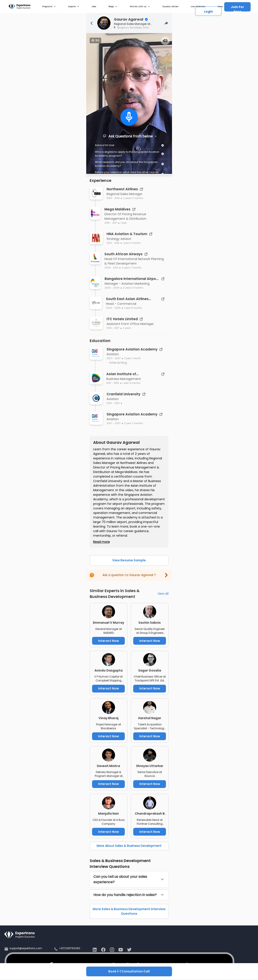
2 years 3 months (133, 198)
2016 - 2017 (111, 223)
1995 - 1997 (113, 328)
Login (209, 11)
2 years (127, 328)
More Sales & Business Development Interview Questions (129, 911)
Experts (74, 6)
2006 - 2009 (112, 288)
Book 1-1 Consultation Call (129, 971)
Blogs (113, 6)
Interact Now (109, 641)
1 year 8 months (133, 308)
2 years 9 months (133, 288)
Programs (49, 6)
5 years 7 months (132, 268)
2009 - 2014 (111, 268)
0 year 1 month (132, 358)
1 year (124, 223)
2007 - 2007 (114, 358)
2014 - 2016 (113, 243)
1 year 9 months (132, 383)
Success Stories (170, 6)
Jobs (94, 6)
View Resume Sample (129, 560)
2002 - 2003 (113, 308)
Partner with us (140, 6)
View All (163, 594)
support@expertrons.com (26, 948)
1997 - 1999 (113, 383)
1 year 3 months (132, 243)
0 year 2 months (134, 423)
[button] (129, 879)
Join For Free (238, 8)
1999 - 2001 (113, 198)
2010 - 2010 (113, 403)
